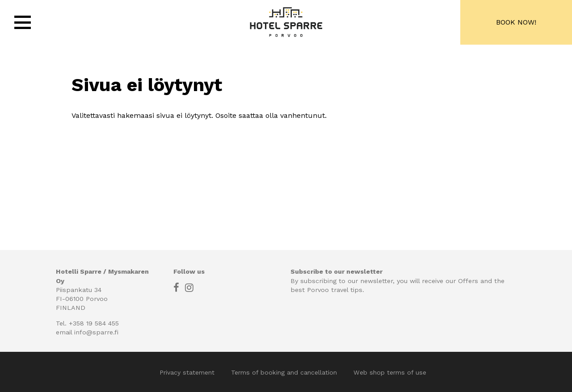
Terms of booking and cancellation (285, 372)
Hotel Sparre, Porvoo (286, 22)
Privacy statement (188, 372)
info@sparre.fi (96, 332)
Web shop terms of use (390, 372)
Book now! (516, 22)
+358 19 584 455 (94, 323)
